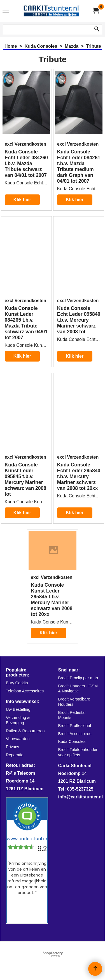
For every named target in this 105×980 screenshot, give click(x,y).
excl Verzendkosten (26, 144)
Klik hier (22, 200)
